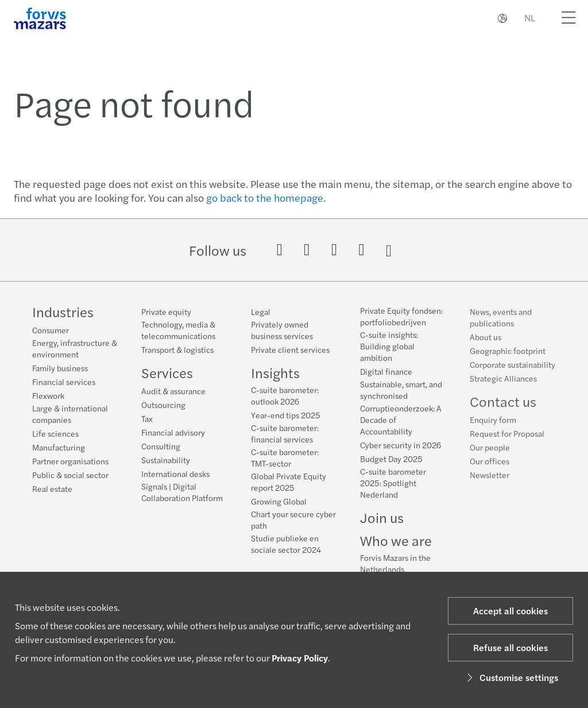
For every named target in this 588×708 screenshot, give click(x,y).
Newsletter (490, 484)
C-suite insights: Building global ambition (389, 349)
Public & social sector (70, 475)
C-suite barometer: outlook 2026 (285, 395)
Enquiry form (493, 429)
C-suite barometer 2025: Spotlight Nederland (393, 486)
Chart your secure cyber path (293, 520)
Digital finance (386, 374)
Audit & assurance (173, 391)
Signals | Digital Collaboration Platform (182, 492)
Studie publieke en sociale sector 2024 (286, 544)
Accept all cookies (510, 611)
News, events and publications (501, 327)
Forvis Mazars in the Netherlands (395, 566)
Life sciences (55, 433)
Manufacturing (59, 447)
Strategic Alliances (503, 388)
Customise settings (511, 677)
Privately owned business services (282, 330)
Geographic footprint (508, 360)
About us (486, 347)
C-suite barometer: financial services (285, 433)
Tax (147, 418)
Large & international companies (70, 414)
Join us (382, 520)
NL (530, 18)
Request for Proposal (507, 443)
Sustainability (166, 460)
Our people (490, 457)
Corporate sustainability (512, 374)
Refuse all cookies (510, 647)
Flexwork (48, 395)
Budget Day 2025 (391, 461)
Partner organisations (70, 461)
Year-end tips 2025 (286, 415)
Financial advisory (173, 432)
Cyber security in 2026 (401, 448)
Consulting (161, 446)
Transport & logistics (177, 349)
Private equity (166, 311)
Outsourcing (163, 405)
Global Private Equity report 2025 (289, 482)
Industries (63, 311)
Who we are (396, 543)
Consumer (51, 330)
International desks (175, 474)
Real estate (52, 488)
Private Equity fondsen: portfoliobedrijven (401, 319)
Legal (261, 311)
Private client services (290, 349)
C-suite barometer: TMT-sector (285, 457)
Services (167, 372)
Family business (60, 368)
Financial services (64, 382)
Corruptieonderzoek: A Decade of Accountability (401, 422)
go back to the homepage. (266, 197)
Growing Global (279, 501)
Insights (275, 372)
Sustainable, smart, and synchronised (401, 393)
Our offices (490, 471)
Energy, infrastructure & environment (75, 348)
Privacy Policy (300, 658)
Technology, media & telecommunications (178, 330)
